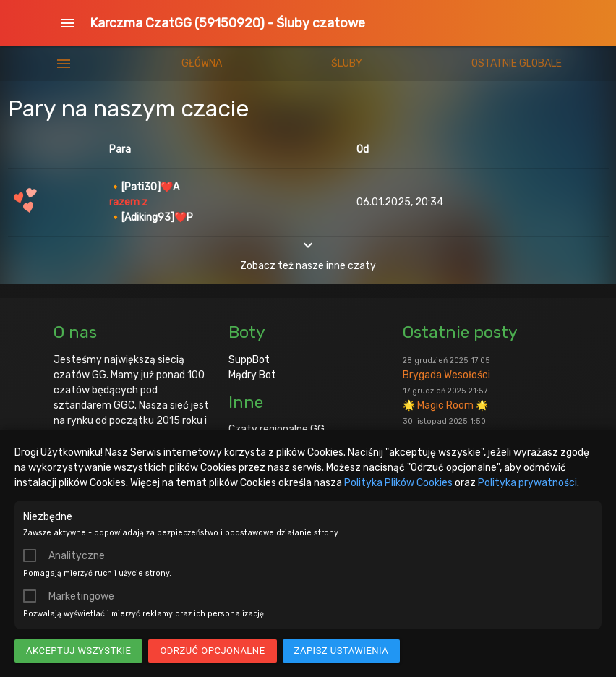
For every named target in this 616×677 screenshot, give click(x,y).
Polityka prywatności (527, 483)
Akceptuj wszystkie (78, 651)
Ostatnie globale (517, 63)
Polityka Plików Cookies (398, 483)
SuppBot (249, 360)
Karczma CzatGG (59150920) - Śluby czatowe (227, 23)
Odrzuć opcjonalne (212, 651)
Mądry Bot (252, 375)
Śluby (347, 63)
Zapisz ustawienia (342, 651)
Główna (202, 63)
